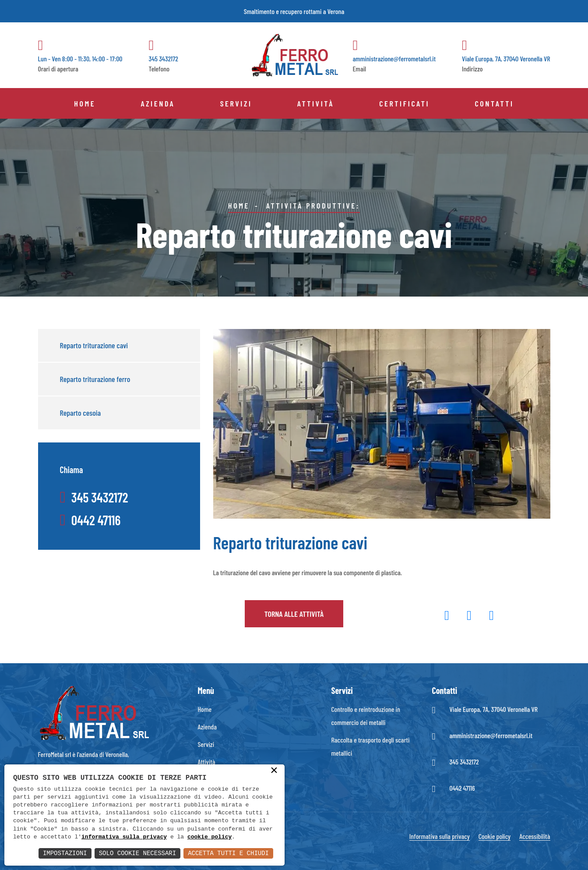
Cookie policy (495, 836)
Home (85, 103)
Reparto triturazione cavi (94, 345)
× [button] (274, 771)
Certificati (404, 103)
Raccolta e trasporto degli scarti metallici (371, 746)
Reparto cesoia (81, 413)
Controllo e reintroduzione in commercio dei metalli (366, 716)
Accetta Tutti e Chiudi (228, 853)
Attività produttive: (313, 205)
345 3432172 (464, 762)
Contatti (494, 103)
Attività (316, 103)
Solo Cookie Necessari (137, 853)
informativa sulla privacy (124, 837)
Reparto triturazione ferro (95, 379)
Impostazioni (65, 853)
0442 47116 (462, 788)
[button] (447, 617)
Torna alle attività (294, 614)
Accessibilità (535, 836)
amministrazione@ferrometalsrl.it (491, 735)
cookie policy (209, 837)
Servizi (236, 103)
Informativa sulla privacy (440, 836)
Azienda (158, 103)
